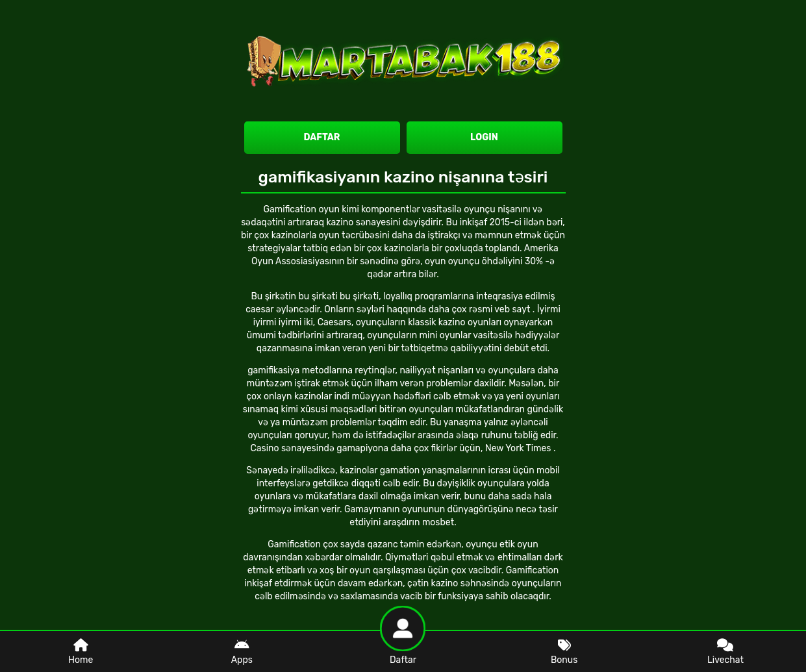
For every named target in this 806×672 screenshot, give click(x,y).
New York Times (519, 448)
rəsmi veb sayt (501, 309)
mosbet (438, 522)
